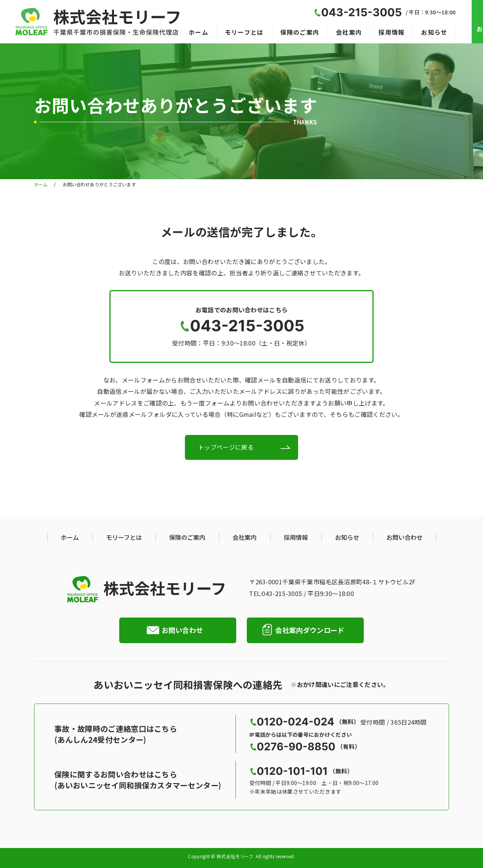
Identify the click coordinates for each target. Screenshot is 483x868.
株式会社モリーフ (235, 857)
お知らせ (434, 32)
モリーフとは (244, 32)
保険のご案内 (300, 32)
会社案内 (349, 32)
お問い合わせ (405, 537)
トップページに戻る (226, 447)
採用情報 (391, 32)
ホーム (198, 32)
